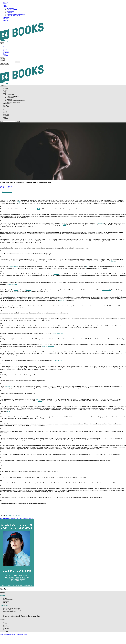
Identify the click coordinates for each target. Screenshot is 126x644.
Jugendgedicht (9, 386)
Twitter (5, 48)
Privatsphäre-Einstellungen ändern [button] (11, 609)
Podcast (5, 19)
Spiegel (113, 261)
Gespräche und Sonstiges (13, 16)
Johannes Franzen (7, 192)
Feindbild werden (13, 267)
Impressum (6, 601)
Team (5, 5)
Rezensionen (10, 11)
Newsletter (6, 20)
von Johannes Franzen (6, 186)
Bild (87, 267)
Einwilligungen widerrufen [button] (10, 611)
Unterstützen (7, 17)
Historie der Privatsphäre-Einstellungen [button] (13, 610)
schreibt (16, 290)
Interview (56, 274)
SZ (36, 226)
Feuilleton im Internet (13, 10)
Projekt (5, 4)
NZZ (64, 225)
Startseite (6, 2)
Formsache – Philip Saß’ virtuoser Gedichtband (17, 519)
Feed (5, 54)
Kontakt (5, 598)
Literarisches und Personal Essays (16, 14)
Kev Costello (9, 516)
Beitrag (18, 202)
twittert (38, 399)
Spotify (5, 49)
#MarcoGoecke (106, 290)
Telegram (6, 55)
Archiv (5, 7)
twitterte (40, 401)
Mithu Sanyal (58, 361)
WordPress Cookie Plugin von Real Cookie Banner (14, 634)
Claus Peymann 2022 (58, 333)
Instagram (6, 52)
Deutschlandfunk (12, 284)
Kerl (38, 209)
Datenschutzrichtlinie (8, 600)
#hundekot (28, 290)
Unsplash (17, 516)
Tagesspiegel (101, 223)
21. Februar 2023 (5, 188)
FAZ (9, 411)
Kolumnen (10, 13)
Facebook (6, 51)
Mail (5, 46)
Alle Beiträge (10, 8)
